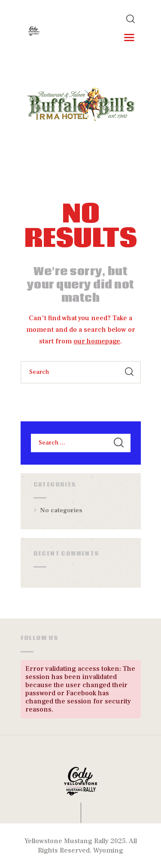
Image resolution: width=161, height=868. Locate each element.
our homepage (97, 341)
